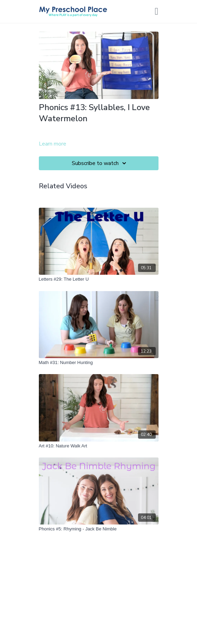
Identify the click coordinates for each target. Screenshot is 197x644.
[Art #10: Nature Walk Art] (99, 446)
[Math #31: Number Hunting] (99, 363)
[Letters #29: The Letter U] (99, 279)
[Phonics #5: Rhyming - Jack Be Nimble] (99, 529)
